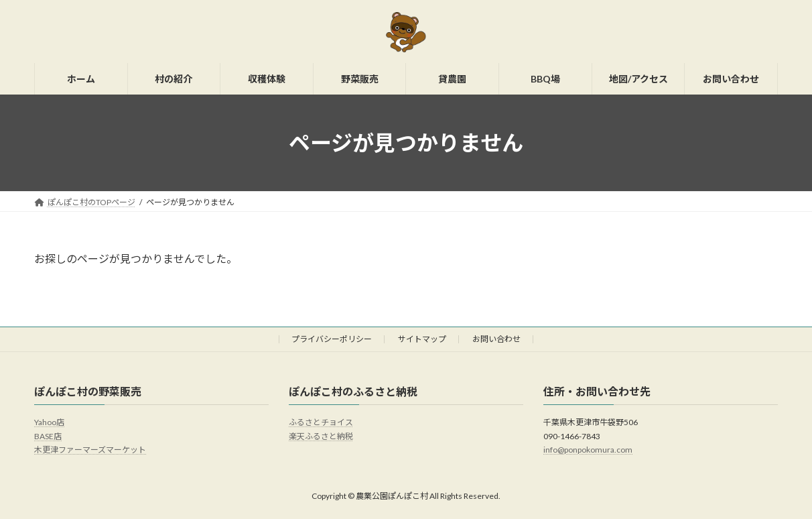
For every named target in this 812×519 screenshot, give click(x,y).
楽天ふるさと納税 (321, 436)
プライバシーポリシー (332, 339)
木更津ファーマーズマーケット (90, 450)
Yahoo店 (49, 423)
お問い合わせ (496, 339)
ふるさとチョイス (321, 423)
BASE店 (48, 436)
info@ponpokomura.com (588, 450)
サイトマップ (422, 339)
